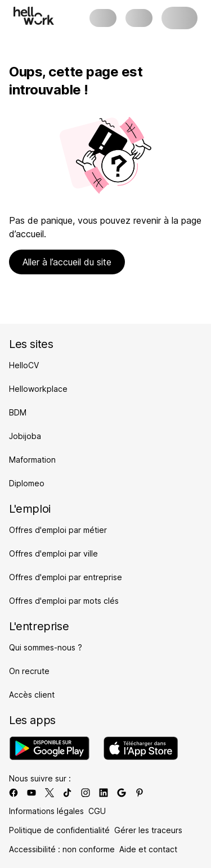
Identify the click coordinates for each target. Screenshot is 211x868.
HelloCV (24, 365)
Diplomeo (27, 483)
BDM (18, 412)
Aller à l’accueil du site (67, 262)
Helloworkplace (38, 389)
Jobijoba (25, 436)
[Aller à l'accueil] (34, 16)
